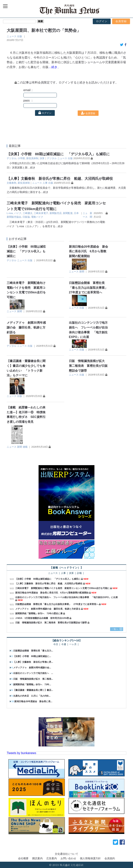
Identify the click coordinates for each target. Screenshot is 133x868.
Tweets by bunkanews (22, 753)
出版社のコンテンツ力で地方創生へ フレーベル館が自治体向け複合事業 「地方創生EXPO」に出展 (66, 597)
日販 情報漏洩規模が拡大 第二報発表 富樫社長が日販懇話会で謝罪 (88, 366)
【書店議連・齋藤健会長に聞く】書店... (33, 690)
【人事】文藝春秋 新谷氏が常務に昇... (33, 662)
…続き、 (54, 67)
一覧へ (115, 629)
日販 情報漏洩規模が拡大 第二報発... (33, 679)
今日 (56, 644)
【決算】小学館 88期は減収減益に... (32, 656)
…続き (31, 168)
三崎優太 (28, 213)
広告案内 (52, 858)
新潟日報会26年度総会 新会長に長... (33, 701)
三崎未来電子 (41, 213)
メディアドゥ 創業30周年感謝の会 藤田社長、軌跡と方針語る (26, 327)
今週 (64, 644)
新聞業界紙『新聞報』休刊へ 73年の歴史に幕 (39, 613)
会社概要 (23, 858)
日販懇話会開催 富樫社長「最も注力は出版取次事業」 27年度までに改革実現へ (90, 288)
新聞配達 (68, 213)
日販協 (26, 217)
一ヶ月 (73, 644)
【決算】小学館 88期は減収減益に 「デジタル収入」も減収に (58, 154)
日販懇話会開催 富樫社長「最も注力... (33, 651)
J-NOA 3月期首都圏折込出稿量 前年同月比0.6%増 (42, 618)
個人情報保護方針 (90, 858)
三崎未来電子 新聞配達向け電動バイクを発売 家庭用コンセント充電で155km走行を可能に (62, 588)
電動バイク (37, 217)
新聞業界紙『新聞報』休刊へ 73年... (32, 685)
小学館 (21, 158)
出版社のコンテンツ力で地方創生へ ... (33, 673)
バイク (18, 213)
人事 (45, 183)
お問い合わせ (68, 858)
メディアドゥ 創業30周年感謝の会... (32, 668)
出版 (20, 36)
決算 (42, 158)
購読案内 (37, 858)
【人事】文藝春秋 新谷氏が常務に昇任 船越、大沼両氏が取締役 (60, 179)
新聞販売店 (56, 213)
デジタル (12, 158)
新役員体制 (32, 158)
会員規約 (110, 858)
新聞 (82, 272)
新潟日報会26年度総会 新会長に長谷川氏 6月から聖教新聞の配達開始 (88, 251)
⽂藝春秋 (12, 183)
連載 (25, 447)
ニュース (12, 36)
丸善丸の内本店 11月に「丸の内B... (32, 696)
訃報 (79, 573)
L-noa (10, 213)
